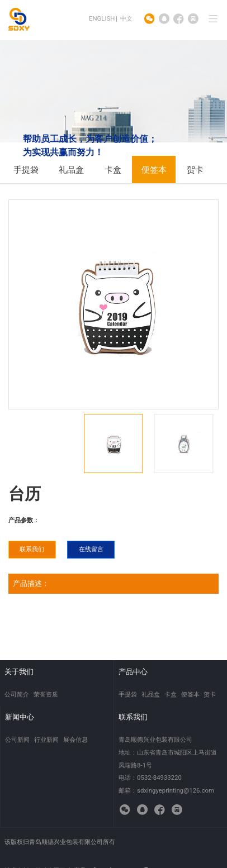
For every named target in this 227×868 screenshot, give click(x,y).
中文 (126, 18)
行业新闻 (46, 740)
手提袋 (26, 170)
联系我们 (32, 549)
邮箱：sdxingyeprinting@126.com (166, 790)
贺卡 (195, 170)
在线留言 (91, 549)
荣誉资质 (46, 694)
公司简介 (17, 694)
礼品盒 (71, 170)
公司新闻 (17, 740)
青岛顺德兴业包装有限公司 (155, 740)
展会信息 (75, 740)
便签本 (154, 170)
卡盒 (113, 170)
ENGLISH (102, 18)
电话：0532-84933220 (150, 778)
